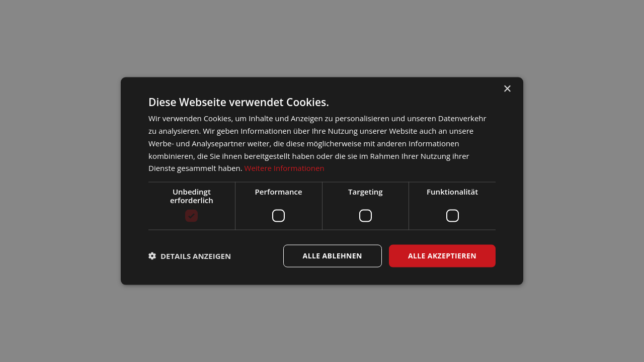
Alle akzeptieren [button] (442, 256)
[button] (190, 256)
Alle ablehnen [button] (333, 256)
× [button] (507, 89)
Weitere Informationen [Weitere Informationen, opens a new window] (285, 168)
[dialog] (322, 181)
